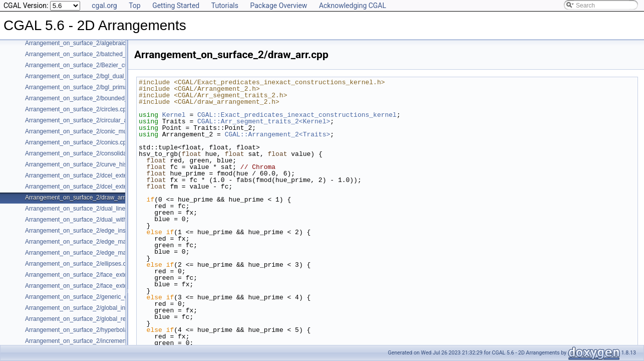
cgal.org (104, 6)
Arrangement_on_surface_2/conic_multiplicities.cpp (94, 131)
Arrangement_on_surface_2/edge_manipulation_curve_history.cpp (113, 253)
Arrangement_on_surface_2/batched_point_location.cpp (100, 54)
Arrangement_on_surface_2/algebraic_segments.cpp (96, 43)
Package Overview (278, 6)
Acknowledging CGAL (353, 6)
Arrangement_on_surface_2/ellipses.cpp (79, 264)
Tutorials (225, 6)
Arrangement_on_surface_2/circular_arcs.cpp (86, 120)
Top (135, 6)
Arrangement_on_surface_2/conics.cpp (77, 142)
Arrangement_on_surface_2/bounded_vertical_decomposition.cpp (113, 98)
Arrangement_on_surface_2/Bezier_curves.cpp (88, 65)
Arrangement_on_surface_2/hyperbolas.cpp (83, 330)
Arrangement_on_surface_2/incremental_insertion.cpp (97, 341)
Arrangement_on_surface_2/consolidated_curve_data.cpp (102, 153)
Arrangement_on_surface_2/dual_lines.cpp (82, 209)
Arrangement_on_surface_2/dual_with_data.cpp (89, 220)
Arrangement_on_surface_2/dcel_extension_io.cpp (93, 187)
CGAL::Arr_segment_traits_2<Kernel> (264, 121)
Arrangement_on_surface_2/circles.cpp (77, 109)
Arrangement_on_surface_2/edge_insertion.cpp (89, 231)
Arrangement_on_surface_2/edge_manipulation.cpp (94, 242)
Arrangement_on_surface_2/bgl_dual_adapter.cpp (92, 76)
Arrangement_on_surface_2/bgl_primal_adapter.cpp (94, 87)
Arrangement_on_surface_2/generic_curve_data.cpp (95, 297)
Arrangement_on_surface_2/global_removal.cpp (89, 319)
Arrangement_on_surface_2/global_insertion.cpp (90, 308)
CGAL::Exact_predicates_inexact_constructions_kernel (297, 115)
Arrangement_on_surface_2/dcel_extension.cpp (89, 175)
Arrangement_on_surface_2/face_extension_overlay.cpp (100, 286)
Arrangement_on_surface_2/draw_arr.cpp (80, 198)
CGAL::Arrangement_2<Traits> (278, 134)
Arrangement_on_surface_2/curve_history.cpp (86, 164)
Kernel (174, 115)
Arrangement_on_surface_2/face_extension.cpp (89, 275)
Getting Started (176, 6)
